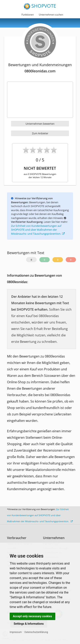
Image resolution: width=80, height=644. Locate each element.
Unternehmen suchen (51, 15)
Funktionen (28, 15)
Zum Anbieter (40, 133)
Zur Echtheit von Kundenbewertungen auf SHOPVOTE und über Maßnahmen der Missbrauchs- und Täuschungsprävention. (38, 230)
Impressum (16, 632)
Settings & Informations (29, 624)
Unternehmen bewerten (40, 124)
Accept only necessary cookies (32, 616)
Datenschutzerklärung (36, 632)
